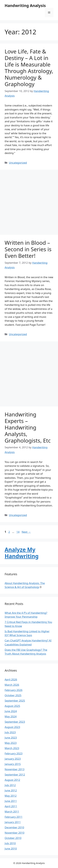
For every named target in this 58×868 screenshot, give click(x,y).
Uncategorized (18, 163)
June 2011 (11, 801)
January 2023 (13, 759)
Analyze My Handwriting (22, 553)
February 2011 (14, 817)
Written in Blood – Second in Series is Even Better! (28, 249)
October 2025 (13, 695)
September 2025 (15, 701)
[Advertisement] (29, 203)
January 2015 (13, 764)
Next (26, 532)
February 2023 (14, 753)
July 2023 (10, 732)
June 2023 (11, 738)
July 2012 (10, 785)
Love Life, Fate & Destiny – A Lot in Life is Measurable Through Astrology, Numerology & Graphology (29, 68)
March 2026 (12, 685)
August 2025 (12, 706)
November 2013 (14, 769)
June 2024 (11, 711)
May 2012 (11, 796)
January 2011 (13, 822)
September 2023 (15, 722)
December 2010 (14, 827)
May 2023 (11, 743)
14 (18, 532)
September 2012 (15, 775)
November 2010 (14, 833)
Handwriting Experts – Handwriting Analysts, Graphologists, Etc (28, 427)
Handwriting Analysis (25, 5)
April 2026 (11, 679)
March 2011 (12, 812)
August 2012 (12, 780)
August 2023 (12, 727)
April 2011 (11, 806)
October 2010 (13, 838)
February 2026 (14, 690)
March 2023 (12, 748)
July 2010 (10, 843)
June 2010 (11, 848)
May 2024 (11, 716)
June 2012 (11, 790)
